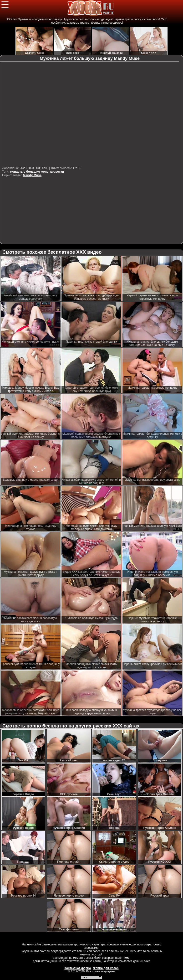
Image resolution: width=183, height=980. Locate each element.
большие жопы (38, 172)
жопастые (18, 172)
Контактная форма (78, 968)
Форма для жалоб (106, 968)
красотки (57, 172)
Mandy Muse (32, 175)
